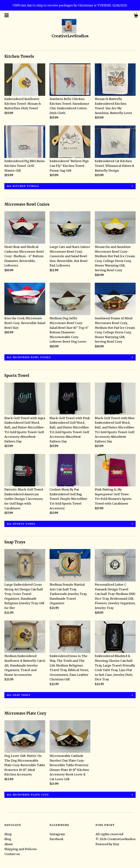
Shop (8, 834)
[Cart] (136, 16)
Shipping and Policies (21, 849)
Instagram (57, 834)
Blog (8, 839)
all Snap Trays (19, 695)
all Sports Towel (21, 524)
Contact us (12, 854)
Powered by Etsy (107, 844)
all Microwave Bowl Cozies (29, 357)
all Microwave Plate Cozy (28, 795)
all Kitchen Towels (23, 186)
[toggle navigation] (7, 15)
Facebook (57, 839)
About (9, 844)
